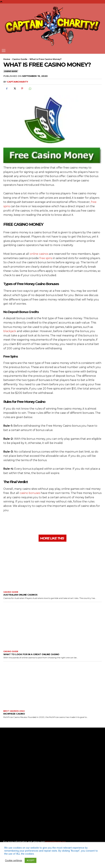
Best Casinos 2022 (14, 711)
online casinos (39, 254)
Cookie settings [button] (14, 860)
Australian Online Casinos (20, 595)
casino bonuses (30, 493)
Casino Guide (20, 59)
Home (7, 59)
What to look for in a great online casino (31, 654)
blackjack (10, 331)
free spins (46, 258)
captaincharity (18, 82)
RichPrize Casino (14, 714)
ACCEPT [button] (31, 860)
